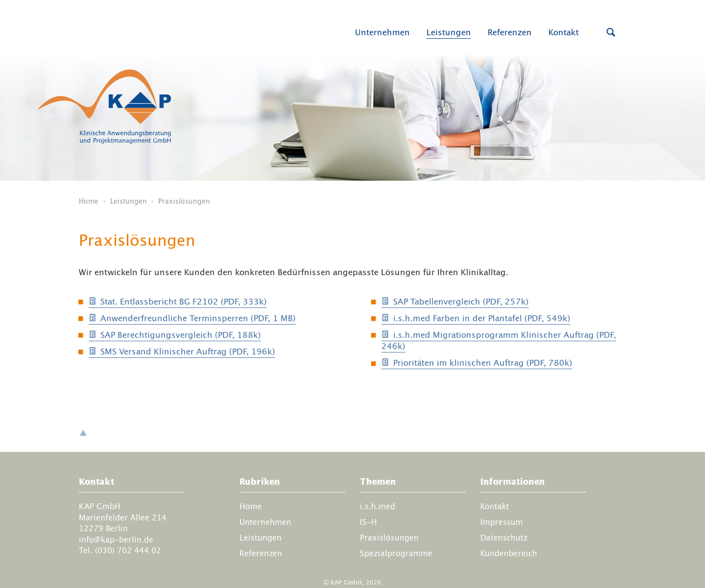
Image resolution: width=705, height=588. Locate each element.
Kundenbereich (509, 553)
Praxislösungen (389, 538)
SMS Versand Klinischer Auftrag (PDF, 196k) (188, 352)
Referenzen (510, 32)
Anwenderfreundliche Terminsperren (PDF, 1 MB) (198, 318)
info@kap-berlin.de (116, 539)
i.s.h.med (377, 506)
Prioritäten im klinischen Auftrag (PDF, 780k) (483, 363)
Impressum (502, 522)
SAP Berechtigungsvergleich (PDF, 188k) (181, 335)
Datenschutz (504, 538)
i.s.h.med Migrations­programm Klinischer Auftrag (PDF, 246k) (499, 341)
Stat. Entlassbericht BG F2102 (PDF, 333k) (184, 302)
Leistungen (449, 32)
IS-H (368, 522)
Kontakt (564, 32)
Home (89, 201)
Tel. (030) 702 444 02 (120, 550)
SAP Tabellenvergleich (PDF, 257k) (461, 302)
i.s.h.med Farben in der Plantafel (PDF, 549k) (482, 318)
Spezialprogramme (396, 553)
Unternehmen (382, 32)
